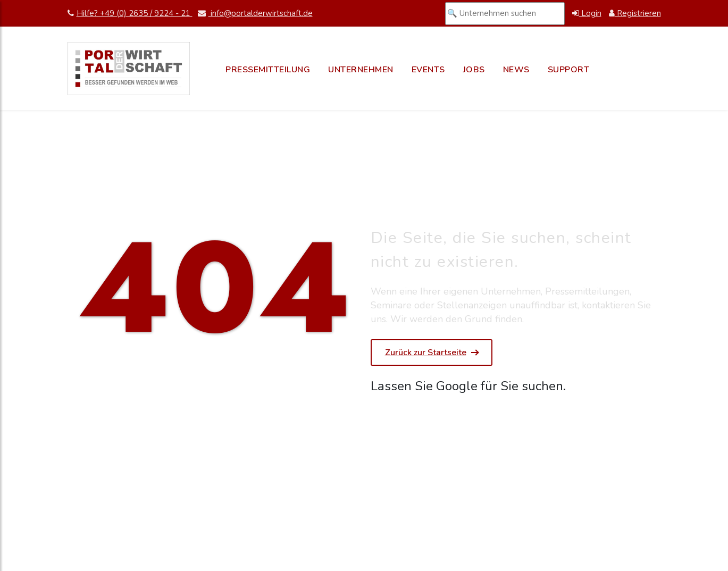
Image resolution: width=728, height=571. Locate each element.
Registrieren (635, 13)
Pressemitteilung (268, 70)
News (516, 70)
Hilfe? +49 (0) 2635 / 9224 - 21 (130, 13)
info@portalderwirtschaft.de (255, 13)
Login (587, 13)
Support (569, 70)
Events (428, 70)
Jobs (474, 70)
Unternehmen (361, 70)
